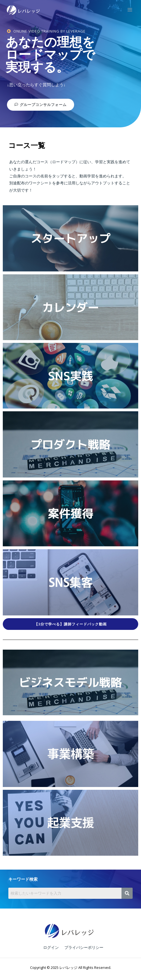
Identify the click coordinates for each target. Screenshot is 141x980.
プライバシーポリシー (84, 947)
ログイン (51, 947)
